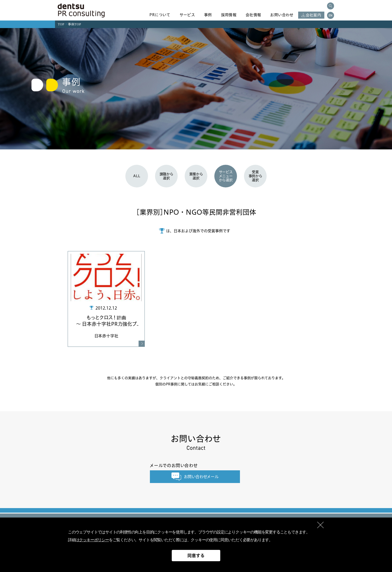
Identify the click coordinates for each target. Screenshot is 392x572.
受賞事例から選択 (255, 176)
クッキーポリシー (94, 540)
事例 (208, 15)
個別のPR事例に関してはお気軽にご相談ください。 (196, 384)
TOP (61, 24)
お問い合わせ (282, 15)
